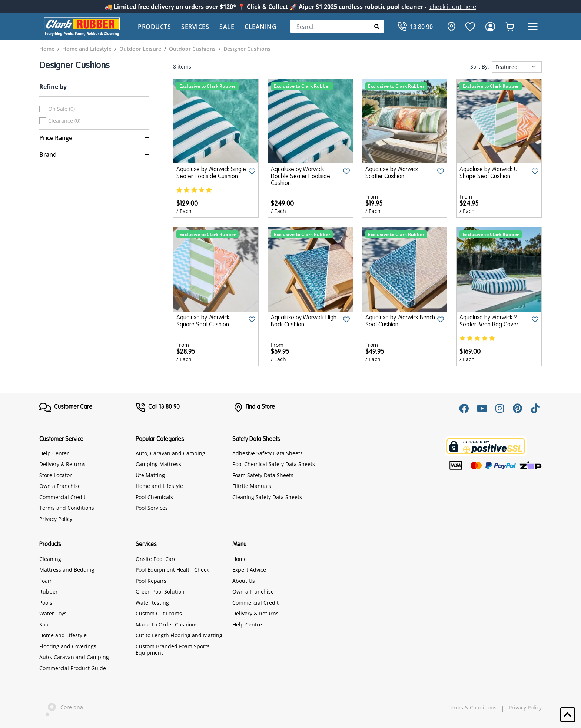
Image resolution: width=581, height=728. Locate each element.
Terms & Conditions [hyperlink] (472, 708)
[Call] (415, 27)
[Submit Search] (377, 26)
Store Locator (56, 475)
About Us (244, 581)
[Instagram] (499, 408)
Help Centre (247, 624)
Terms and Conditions (67, 508)
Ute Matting (150, 475)
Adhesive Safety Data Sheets (268, 453)
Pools (46, 603)
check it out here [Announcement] (453, 7)
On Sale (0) (62, 109)
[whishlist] (510, 27)
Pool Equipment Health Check (172, 570)
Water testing (152, 603)
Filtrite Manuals (252, 486)
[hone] (449, 27)
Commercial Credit (62, 497)
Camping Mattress (158, 464)
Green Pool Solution (160, 591)
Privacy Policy (56, 519)
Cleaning (260, 27)
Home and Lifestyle (159, 486)
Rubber (49, 591)
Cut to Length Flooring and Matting (179, 635)
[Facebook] (464, 408)
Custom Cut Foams (159, 613)
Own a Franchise (60, 486)
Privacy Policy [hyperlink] (525, 708)
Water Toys (53, 613)
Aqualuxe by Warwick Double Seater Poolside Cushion (301, 177)
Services (195, 27)
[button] (533, 27)
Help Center (54, 453)
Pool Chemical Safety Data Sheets (274, 464)
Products (154, 27)
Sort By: (480, 67)
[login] (490, 27)
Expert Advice (249, 570)
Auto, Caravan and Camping (170, 453)
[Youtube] (482, 408)
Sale (227, 27)
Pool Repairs (151, 581)
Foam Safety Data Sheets (263, 475)
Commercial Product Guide (73, 668)
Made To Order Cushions (167, 624)
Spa (44, 624)
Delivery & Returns (62, 464)
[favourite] (470, 27)
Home (240, 559)
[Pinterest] (517, 408)
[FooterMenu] (66, 408)
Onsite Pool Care (156, 559)
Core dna (61, 708)
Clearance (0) (64, 121)
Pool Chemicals (154, 497)
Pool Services (152, 508)
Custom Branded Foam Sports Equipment (173, 650)
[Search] (337, 27)
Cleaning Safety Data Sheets (267, 497)
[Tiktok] (535, 408)
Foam (46, 581)
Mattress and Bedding (67, 570)
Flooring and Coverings (68, 646)
